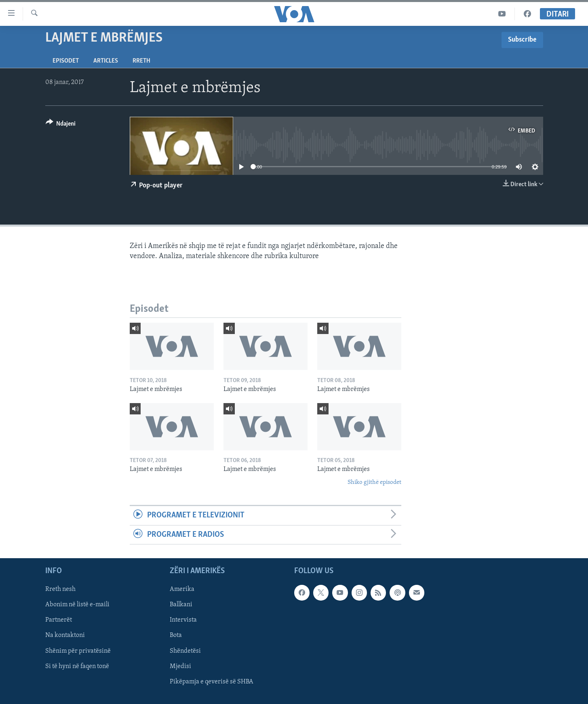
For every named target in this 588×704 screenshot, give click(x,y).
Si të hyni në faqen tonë (77, 666)
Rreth (141, 61)
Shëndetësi (185, 651)
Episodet (66, 61)
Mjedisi (180, 666)
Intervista (183, 620)
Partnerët (59, 620)
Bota (176, 635)
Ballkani (181, 605)
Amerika (182, 589)
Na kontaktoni (65, 635)
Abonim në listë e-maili (77, 605)
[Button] (61, 125)
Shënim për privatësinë (78, 651)
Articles (106, 61)
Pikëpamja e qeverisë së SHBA (212, 682)
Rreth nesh (60, 589)
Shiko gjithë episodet (374, 482)
